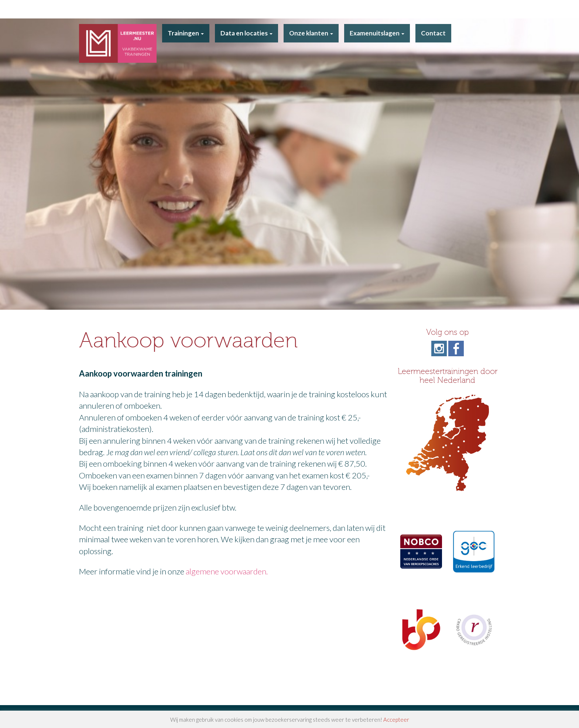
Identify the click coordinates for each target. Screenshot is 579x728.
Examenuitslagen (377, 33)
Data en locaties (246, 33)
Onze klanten (311, 33)
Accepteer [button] (396, 720)
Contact (433, 33)
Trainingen (186, 33)
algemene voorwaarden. (227, 571)
